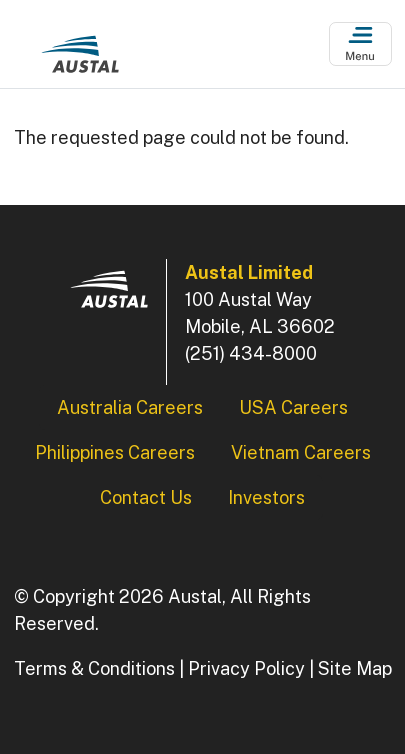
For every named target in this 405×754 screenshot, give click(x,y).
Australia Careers (130, 407)
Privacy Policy (246, 668)
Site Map (355, 668)
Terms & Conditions (94, 668)
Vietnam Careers (301, 452)
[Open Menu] (360, 44)
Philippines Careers (115, 452)
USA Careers (293, 407)
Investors (266, 497)
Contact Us (146, 497)
